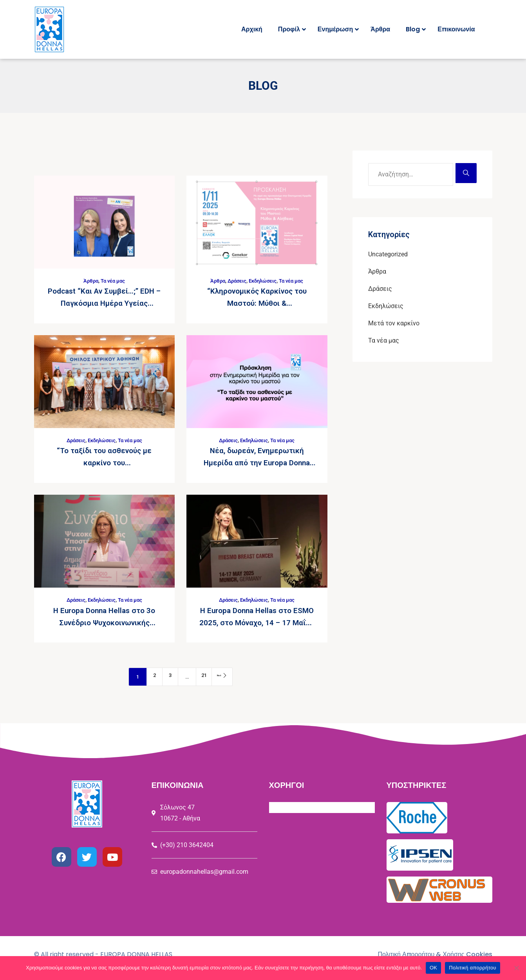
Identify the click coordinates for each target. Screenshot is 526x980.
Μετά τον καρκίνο (394, 323)
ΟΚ (433, 968)
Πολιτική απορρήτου (472, 968)
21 (201, 674)
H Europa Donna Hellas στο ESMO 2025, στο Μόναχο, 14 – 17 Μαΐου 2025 (257, 620)
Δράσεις (235, 281)
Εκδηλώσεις (263, 281)
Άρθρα (90, 281)
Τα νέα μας (114, 281)
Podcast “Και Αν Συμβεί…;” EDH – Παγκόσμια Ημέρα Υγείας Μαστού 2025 (104, 303)
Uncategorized (388, 254)
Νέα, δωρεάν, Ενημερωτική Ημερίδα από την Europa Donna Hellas (257, 461)
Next (226, 674)
